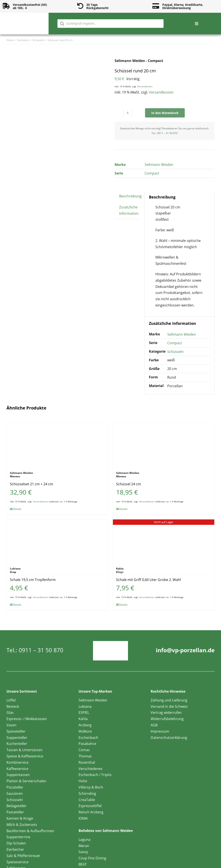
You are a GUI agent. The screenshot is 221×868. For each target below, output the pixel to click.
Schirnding (87, 793)
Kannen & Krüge (20, 818)
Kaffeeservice (17, 769)
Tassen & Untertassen (24, 750)
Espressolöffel (90, 806)
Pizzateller (15, 787)
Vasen (11, 725)
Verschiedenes (91, 769)
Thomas (85, 756)
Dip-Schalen (16, 843)
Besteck (13, 706)
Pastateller (15, 812)
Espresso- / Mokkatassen (27, 719)
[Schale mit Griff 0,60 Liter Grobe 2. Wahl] (164, 541)
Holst (83, 781)
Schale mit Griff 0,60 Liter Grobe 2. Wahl (148, 580)
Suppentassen (18, 775)
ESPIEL (84, 712)
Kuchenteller (17, 744)
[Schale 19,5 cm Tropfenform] (57, 541)
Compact (152, 173)
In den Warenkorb (165, 113)
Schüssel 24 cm (129, 484)
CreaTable (87, 800)
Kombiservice (17, 762)
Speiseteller (16, 731)
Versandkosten (145, 86)
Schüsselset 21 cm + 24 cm (32, 484)
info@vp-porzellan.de (185, 650)
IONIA (83, 818)
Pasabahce (87, 744)
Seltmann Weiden (159, 165)
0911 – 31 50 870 (167, 133)
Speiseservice (17, 862)
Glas (10, 712)
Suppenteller (17, 738)
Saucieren (15, 793)
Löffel (11, 700)
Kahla (83, 719)
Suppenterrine (18, 837)
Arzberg (85, 725)
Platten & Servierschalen (26, 781)
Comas (84, 750)
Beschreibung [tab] (130, 196)
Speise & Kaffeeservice (25, 756)
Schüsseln (175, 352)
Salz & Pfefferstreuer (23, 856)
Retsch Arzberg (91, 812)
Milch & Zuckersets (22, 825)
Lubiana (85, 706)
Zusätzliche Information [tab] (129, 210)
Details (17, 509)
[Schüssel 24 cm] (164, 445)
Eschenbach (88, 738)
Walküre (85, 731)
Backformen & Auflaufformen (30, 831)
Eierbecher (15, 849)
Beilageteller (17, 806)
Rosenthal (87, 762)
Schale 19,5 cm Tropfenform (33, 580)
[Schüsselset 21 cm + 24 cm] (57, 445)
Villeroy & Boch (91, 787)
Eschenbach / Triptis (95, 775)
